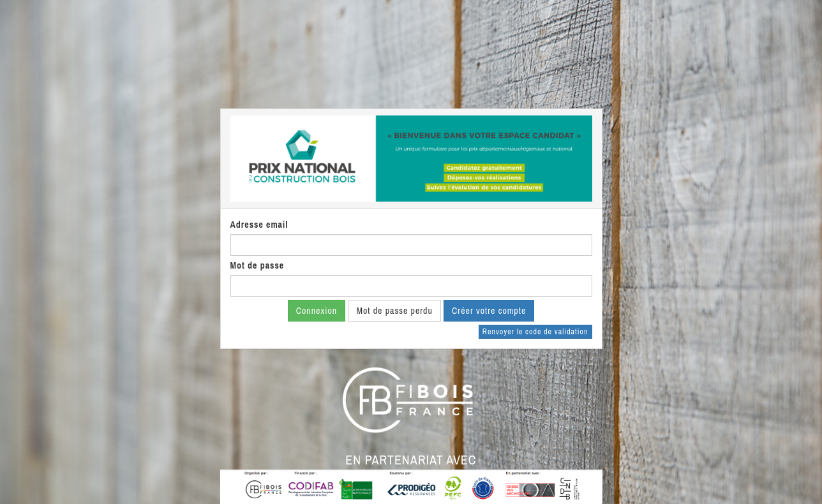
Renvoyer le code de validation (535, 332)
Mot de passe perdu (394, 311)
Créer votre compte (489, 311)
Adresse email (259, 225)
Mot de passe (258, 265)
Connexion (317, 311)
